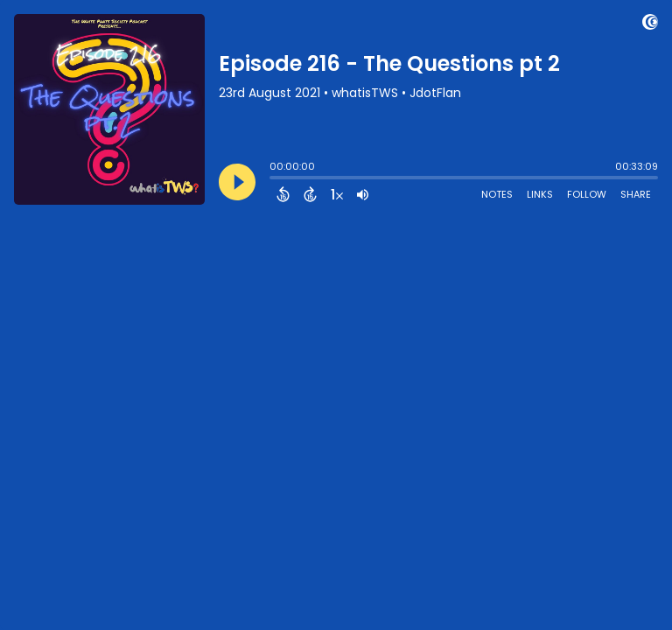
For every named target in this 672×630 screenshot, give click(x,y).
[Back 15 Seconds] (283, 194)
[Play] (237, 182)
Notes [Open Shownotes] (497, 194)
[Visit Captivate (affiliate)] (650, 25)
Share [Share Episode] (636, 194)
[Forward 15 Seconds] (310, 194)
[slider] (274, 179)
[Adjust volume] (363, 194)
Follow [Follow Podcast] (587, 194)
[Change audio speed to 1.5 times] (337, 194)
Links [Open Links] (540, 194)
